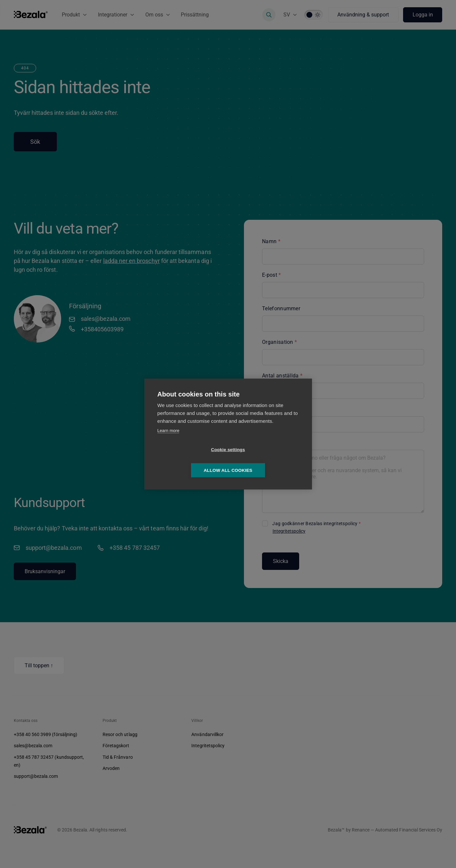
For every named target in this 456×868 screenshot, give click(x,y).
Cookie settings (190, 460)
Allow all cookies (266, 460)
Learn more (168, 441)
